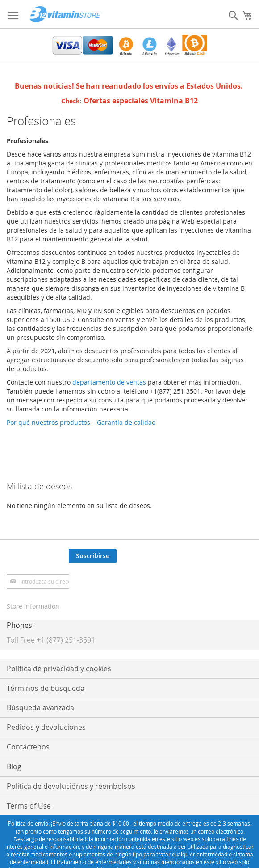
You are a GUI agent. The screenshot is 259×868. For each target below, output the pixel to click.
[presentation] (184, 566)
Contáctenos (28, 747)
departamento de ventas (109, 382)
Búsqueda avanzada (40, 707)
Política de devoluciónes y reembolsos (71, 786)
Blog (14, 766)
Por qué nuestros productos (48, 422)
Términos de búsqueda (46, 688)
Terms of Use (29, 806)
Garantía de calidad (128, 422)
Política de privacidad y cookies (59, 669)
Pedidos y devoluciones (46, 727)
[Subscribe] (93, 556)
